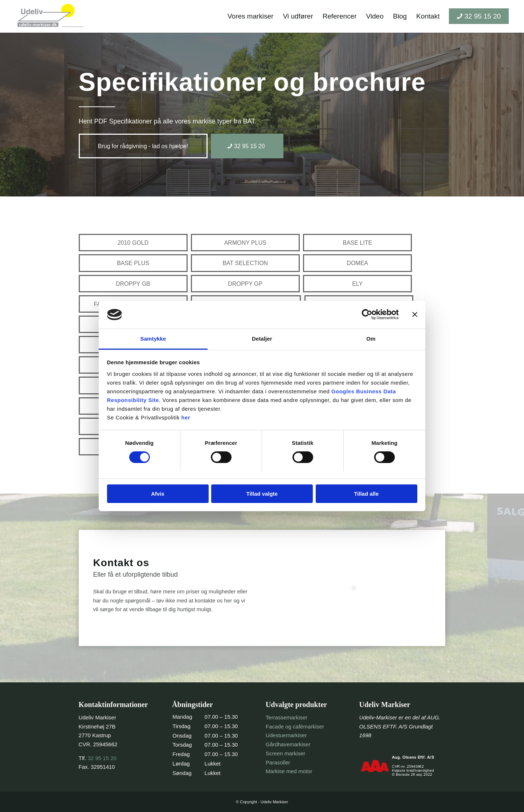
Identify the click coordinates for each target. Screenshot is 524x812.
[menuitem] (251, 16)
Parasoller (278, 762)
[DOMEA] (357, 263)
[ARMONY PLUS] (245, 243)
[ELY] (357, 284)
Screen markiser (285, 753)
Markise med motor (289, 771)
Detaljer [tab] (262, 339)
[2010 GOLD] (133, 243)
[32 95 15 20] (247, 146)
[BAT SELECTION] (245, 263)
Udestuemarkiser (286, 735)
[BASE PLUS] (133, 263)
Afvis (158, 494)
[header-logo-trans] (50, 16)
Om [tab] (371, 339)
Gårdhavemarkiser (288, 744)
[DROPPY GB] (133, 284)
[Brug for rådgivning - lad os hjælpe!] (143, 146)
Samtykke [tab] (153, 339)
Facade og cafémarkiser (295, 726)
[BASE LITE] (357, 243)
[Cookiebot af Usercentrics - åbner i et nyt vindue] (367, 314)
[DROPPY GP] (245, 284)
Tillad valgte (262, 494)
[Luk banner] (415, 314)
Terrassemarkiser (286, 717)
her (186, 417)
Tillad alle (366, 494)
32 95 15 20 (102, 758)
